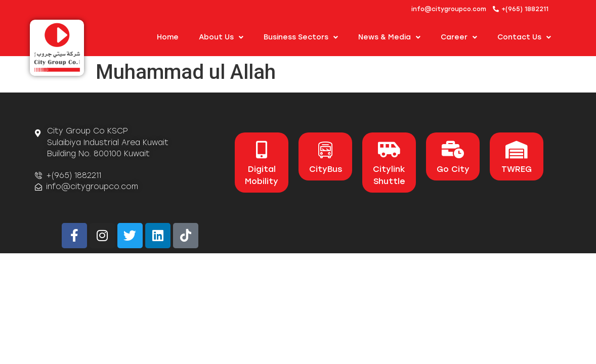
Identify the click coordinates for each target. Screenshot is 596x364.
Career (459, 37)
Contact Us (524, 37)
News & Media (389, 37)
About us (221, 37)
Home (168, 37)
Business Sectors (301, 37)
